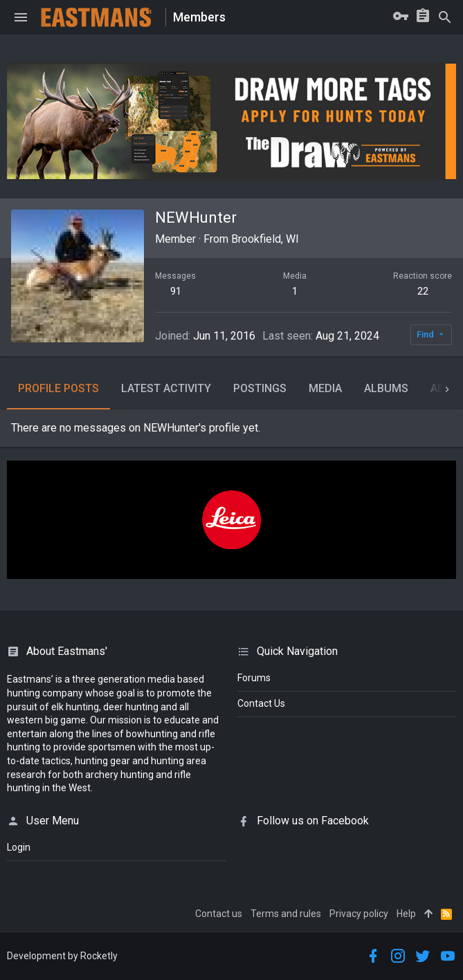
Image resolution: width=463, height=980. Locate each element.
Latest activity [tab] (166, 388)
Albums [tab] (386, 388)
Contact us (219, 914)
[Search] (445, 17)
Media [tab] (325, 388)
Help (406, 914)
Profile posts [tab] (58, 388)
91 (176, 291)
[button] (21, 17)
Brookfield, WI (265, 239)
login (19, 847)
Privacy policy (359, 914)
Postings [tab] (260, 388)
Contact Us (261, 703)
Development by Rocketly (62, 956)
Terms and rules (286, 914)
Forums (254, 678)
